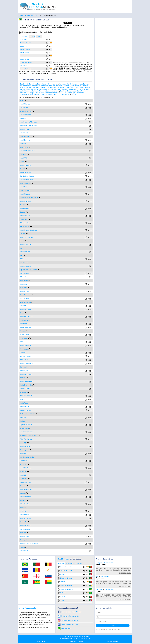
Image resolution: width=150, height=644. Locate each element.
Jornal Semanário (26, 62)
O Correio (23, 144)
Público (63, 597)
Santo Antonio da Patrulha (28, 435)
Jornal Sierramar (25, 345)
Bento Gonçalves (30, 84)
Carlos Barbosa (84, 84)
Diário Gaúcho (25, 53)
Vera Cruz (57, 94)
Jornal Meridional (25, 266)
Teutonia (37, 94)
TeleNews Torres (25, 518)
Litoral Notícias (25, 529)
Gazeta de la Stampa (27, 176)
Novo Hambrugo (81, 87)
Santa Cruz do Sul (26, 385)
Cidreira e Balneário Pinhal (39, 86)
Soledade (23, 94)
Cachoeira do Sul (43, 84)
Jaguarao (36, 87)
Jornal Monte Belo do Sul (28, 126)
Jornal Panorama (25, 497)
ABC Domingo (24, 299)
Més (97, 576)
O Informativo (24, 273)
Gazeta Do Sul (25, 389)
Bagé (22, 84)
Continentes (41, 641)
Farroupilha (67, 86)
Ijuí (27, 87)
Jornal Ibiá (23, 284)
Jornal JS (23, 475)
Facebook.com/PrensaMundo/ (71, 612)
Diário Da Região (66, 585)
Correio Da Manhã (66, 571)
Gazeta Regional (25, 410)
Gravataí (85, 86)
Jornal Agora (24, 59)
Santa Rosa (39, 91)
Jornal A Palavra (25, 468)
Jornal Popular (25, 291)
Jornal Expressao (26, 446)
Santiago (63, 91)
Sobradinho (80, 93)
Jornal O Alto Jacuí (26, 244)
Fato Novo (23, 461)
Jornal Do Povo (25, 140)
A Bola (62, 574)
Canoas (75, 84)
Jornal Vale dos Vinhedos (28, 122)
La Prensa (99, 590)
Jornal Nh (23, 306)
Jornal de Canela (25, 165)
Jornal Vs (23, 46)
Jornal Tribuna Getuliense (28, 230)
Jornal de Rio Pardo (26, 381)
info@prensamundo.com (69, 624)
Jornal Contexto (25, 187)
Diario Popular (25, 49)
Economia (77, 641)
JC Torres (23, 511)
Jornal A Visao (24, 158)
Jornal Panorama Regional (29, 544)
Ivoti (30, 87)
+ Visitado (24, 36)
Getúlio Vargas (76, 86)
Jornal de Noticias (66, 567)
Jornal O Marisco (25, 201)
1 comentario (109, 563)
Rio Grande (71, 89)
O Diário (22, 259)
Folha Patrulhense (26, 439)
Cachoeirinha (54, 84)
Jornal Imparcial (25, 252)
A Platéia (23, 417)
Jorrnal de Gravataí (26, 237)
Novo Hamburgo (25, 302)
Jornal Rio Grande (26, 374)
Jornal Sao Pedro (26, 129)
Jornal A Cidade (25, 551)
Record (63, 582)
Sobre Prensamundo (28, 608)
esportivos (113, 641)
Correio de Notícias (26, 180)
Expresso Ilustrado (26, 425)
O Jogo (63, 600)
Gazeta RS (24, 66)
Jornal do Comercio (27, 69)
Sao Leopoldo (40, 93)
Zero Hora (24, 40)
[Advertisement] (73, 46)
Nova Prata (71, 87)
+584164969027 (67, 629)
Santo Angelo (71, 91)
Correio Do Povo (26, 43)
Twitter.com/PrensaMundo (70, 616)
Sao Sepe (64, 93)
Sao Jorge (30, 93)
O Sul (22, 342)
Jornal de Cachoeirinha (28, 151)
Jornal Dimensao (25, 526)
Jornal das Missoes (26, 432)
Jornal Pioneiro (25, 194)
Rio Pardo (79, 89)
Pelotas (46, 89)
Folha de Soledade (26, 489)
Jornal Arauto (24, 536)
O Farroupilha (24, 223)
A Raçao (23, 399)
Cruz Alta (52, 86)
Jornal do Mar (24, 515)
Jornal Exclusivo (25, 309)
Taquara (30, 94)
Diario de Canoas (26, 172)
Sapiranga (72, 93)
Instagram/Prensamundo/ (70, 620)
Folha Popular (24, 504)
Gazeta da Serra (25, 482)
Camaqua (62, 84)
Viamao (74, 94)
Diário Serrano (25, 208)
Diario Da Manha (25, 327)
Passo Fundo (38, 89)
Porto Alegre (62, 89)
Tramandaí (49, 94)
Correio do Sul (25, 108)
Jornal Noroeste (25, 407)
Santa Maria (29, 91)
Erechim (59, 86)
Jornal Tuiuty (24, 133)
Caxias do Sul (25, 86)
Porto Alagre (53, 89)
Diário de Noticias (66, 578)
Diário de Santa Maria (27, 396)
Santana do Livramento (51, 91)
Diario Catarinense (66, 589)
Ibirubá (23, 87)
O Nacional (23, 324)
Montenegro (62, 87)
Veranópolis (65, 94)
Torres (42, 94)
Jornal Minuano (25, 56)
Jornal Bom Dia (25, 216)
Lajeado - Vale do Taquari (48, 87)
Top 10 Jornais (64, 559)
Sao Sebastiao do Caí (52, 93)
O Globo (63, 593)
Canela (69, 84)
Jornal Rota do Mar (26, 317)
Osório (30, 89)
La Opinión (100, 563)
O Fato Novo (24, 277)
